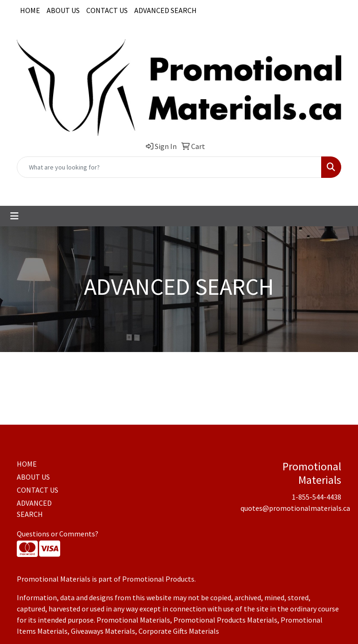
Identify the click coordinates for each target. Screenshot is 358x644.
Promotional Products (158, 579)
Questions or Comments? (58, 534)
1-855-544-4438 (124, 188)
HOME (30, 10)
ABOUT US (63, 10)
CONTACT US (107, 10)
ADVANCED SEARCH (165, 10)
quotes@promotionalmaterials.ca (209, 188)
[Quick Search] (169, 167)
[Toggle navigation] (14, 216)
